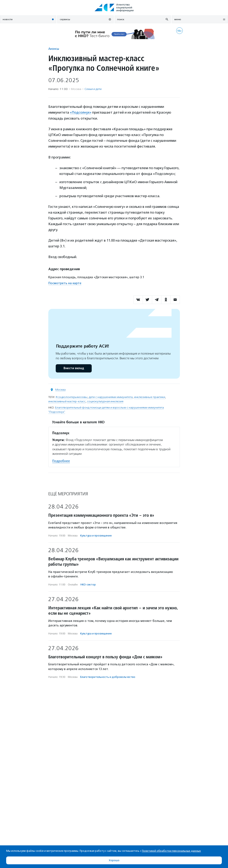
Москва (60, 389)
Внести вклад (74, 368)
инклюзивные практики (150, 397)
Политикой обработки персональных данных (171, 851)
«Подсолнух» (81, 112)
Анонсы (54, 49)
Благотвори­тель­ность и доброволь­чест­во (108, 677)
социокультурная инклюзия (105, 401)
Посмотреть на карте (65, 283)
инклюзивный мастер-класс (67, 401)
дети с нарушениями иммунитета (111, 397)
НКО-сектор (88, 584)
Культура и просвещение (96, 535)
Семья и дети (93, 89)
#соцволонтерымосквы (71, 397)
